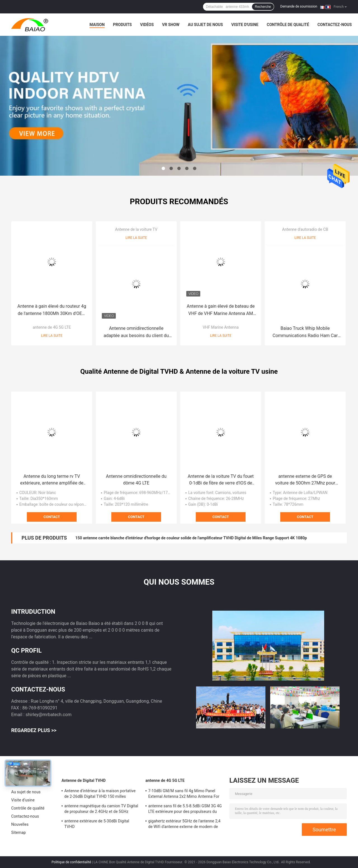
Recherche (263, 7)
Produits (122, 25)
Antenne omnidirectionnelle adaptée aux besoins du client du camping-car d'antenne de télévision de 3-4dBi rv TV (136, 332)
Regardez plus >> (34, 730)
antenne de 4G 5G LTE (52, 327)
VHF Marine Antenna (221, 327)
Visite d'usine (245, 25)
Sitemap (18, 832)
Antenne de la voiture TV (136, 229)
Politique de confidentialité (71, 862)
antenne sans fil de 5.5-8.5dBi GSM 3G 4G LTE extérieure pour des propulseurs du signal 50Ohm (185, 810)
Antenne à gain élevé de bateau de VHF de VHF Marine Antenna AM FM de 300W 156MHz (221, 310)
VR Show (171, 25)
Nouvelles (20, 824)
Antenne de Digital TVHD (84, 780)
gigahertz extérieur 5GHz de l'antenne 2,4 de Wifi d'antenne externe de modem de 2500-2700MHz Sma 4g (184, 825)
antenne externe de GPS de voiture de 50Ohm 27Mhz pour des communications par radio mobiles (305, 480)
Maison (97, 25)
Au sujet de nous (205, 25)
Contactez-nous (335, 25)
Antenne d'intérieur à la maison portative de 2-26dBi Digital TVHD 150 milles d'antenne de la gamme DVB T (100, 794)
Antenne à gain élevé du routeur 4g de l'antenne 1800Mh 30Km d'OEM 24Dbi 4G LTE (52, 310)
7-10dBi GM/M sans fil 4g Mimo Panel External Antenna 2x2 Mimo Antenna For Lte (184, 794)
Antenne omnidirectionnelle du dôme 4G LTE (136, 480)
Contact (52, 517)
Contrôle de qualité (288, 25)
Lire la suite (52, 336)
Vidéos (147, 25)
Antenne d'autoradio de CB (305, 229)
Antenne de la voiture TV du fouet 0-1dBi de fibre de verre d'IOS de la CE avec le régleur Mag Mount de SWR (221, 480)
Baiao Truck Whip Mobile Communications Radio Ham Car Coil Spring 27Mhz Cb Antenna (305, 332)
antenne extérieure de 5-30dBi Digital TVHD (97, 824)
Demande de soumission (299, 6)
